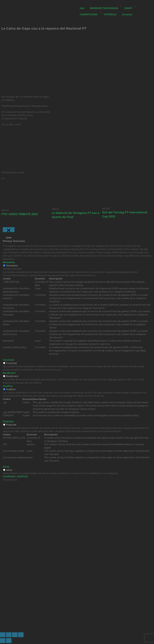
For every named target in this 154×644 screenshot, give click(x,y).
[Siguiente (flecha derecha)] (9, 641)
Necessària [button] (9, 262)
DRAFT (128, 8)
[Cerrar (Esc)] (21, 635)
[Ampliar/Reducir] (3, 635)
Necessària (12, 266)
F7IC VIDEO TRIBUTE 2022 (20, 214)
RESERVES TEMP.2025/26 (104, 8)
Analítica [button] (8, 386)
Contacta (127, 15)
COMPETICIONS (89, 15)
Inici (82, 8)
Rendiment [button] (9, 373)
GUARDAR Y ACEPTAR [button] (15, 477)
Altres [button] (6, 467)
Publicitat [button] (8, 421)
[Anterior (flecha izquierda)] (3, 641)
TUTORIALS (110, 15)
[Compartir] (15, 635)
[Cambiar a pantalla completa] (9, 635)
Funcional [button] (8, 360)
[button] (2, 179)
